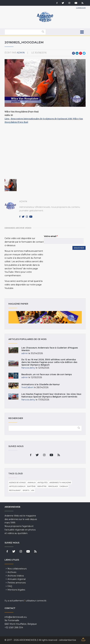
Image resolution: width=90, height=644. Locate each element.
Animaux (32, 483)
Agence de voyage (17, 483)
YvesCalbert (27, 387)
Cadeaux (64, 486)
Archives (12, 572)
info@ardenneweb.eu (16, 617)
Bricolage (53, 486)
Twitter (84, 53)
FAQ (10, 586)
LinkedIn (77, 53)
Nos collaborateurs (17, 569)
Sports (26, 490)
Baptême (31, 486)
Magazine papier (45, 317)
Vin (33, 490)
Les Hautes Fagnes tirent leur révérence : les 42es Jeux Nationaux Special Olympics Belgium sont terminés (51, 395)
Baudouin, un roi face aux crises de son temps (47, 374)
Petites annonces (17, 583)
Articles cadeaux (17, 486)
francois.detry (28, 368)
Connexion (81, 8)
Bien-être (42, 486)
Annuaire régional (17, 579)
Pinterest (81, 53)
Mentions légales (16, 590)
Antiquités (42, 483)
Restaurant (15, 490)
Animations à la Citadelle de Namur (41, 384)
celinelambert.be (67, 640)
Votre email (51, 236)
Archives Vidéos (16, 576)
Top (83, 641)
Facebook (73, 53)
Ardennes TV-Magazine (60, 483)
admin (21, 53)
